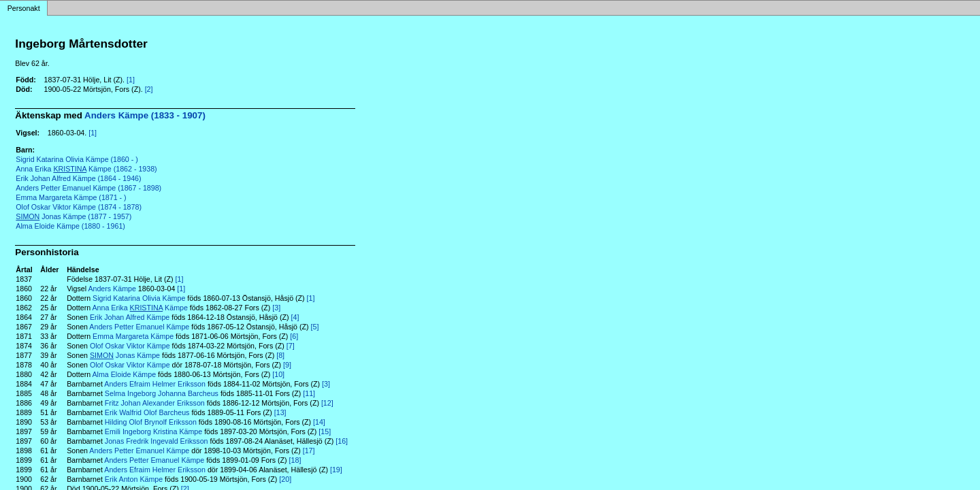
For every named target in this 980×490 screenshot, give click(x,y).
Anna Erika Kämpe (140, 308)
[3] (276, 308)
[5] (315, 327)
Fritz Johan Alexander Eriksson (155, 403)
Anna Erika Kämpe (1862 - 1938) (86, 169)
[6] (294, 336)
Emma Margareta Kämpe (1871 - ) (71, 197)
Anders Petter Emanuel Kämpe (139, 327)
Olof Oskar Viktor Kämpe (130, 346)
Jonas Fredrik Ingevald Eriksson (157, 441)
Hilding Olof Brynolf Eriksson (151, 422)
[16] (342, 441)
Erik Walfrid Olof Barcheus (147, 412)
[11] (309, 393)
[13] (280, 412)
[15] (325, 431)
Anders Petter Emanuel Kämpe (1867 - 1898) (88, 188)
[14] (319, 422)
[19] (336, 470)
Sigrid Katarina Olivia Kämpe (139, 298)
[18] (295, 460)
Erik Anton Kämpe (134, 479)
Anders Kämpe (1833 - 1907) (145, 115)
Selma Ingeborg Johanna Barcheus (162, 393)
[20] (285, 479)
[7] (291, 346)
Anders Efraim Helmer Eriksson (155, 384)
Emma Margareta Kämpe (133, 336)
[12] (327, 403)
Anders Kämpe (112, 289)
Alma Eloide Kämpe (125, 374)
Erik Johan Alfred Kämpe (130, 317)
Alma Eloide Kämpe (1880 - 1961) (70, 226)
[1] (131, 80)
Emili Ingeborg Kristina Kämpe (153, 431)
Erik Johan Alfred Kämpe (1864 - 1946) (78, 178)
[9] (287, 365)
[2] (149, 89)
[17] (309, 451)
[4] (295, 317)
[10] (278, 374)
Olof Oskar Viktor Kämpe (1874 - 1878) (79, 207)
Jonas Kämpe (125, 355)
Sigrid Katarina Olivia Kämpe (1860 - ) (77, 159)
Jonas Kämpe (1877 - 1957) (73, 216)
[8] (280, 355)
